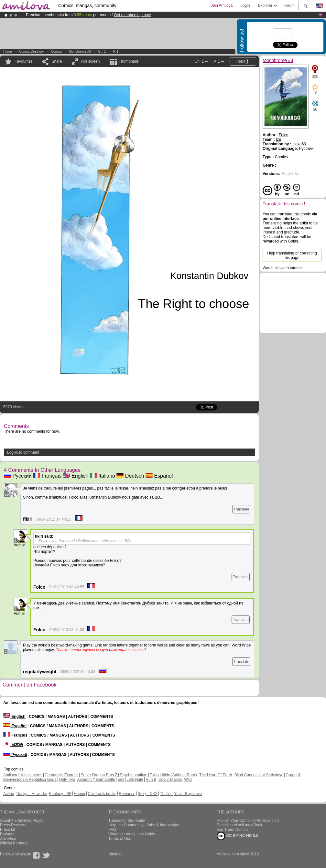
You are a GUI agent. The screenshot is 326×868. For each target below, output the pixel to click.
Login (245, 5)
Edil (121, 780)
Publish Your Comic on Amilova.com (248, 821)
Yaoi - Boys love (188, 794)
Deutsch (130, 476)
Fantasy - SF (60, 794)
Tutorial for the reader (127, 821)
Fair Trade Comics (233, 830)
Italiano (103, 476)
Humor (80, 794)
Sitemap (115, 854)
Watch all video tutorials (283, 268)
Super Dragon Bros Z (99, 775)
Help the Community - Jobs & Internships (144, 825)
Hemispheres (31, 775)
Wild (188, 780)
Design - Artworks (32, 794)
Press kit (7, 830)
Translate (241, 509)
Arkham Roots (185, 775)
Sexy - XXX (148, 794)
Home (8, 52)
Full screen (90, 61)
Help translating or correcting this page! (292, 255)
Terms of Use (120, 839)
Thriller (166, 794)
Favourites (24, 61)
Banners (7, 834)
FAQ (112, 830)
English (76, 476)
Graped (292, 775)
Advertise (8, 839)
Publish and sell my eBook (239, 825)
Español (159, 476)
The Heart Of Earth (216, 775)
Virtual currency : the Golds (132, 834)
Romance (127, 794)
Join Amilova (222, 5)
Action (9, 794)
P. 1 (116, 52)
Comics (56, 52)
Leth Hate (135, 780)
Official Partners (14, 843)
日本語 (13, 745)
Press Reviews (13, 825)
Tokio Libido (160, 775)
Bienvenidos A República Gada (30, 780)
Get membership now (132, 15)
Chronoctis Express (61, 775)
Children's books (102, 794)
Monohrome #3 (80, 52)
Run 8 (151, 780)
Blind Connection (249, 775)
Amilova (10, 775)
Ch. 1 (102, 52)
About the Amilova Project (22, 821)
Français (47, 476)
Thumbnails (129, 61)
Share (57, 61)
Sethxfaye (275, 775)
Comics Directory (31, 52)
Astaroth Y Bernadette (96, 780)
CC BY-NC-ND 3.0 (238, 836)
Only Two (67, 780)
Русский (18, 476)
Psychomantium (133, 775)
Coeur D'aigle (171, 780)
